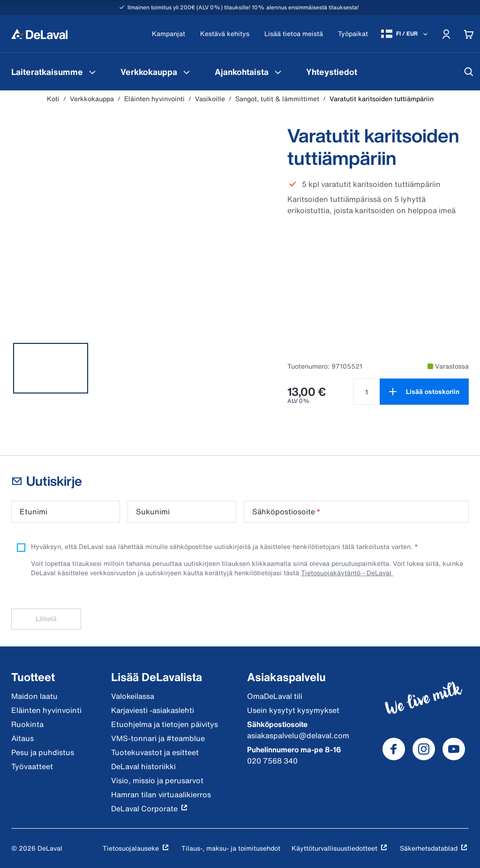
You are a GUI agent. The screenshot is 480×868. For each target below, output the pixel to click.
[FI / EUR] (405, 34)
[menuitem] (55, 72)
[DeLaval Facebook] (394, 749)
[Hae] (469, 72)
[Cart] (469, 34)
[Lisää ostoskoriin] (424, 392)
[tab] (51, 368)
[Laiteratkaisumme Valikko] (92, 72)
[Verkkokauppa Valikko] (187, 72)
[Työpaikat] (353, 34)
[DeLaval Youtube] (454, 749)
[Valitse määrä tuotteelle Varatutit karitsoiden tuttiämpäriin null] (367, 392)
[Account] (446, 34)
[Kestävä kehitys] (225, 34)
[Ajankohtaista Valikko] (278, 72)
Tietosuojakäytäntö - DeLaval (347, 573)
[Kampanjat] (169, 34)
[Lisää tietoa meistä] (294, 34)
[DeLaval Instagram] (424, 749)
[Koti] (39, 34)
